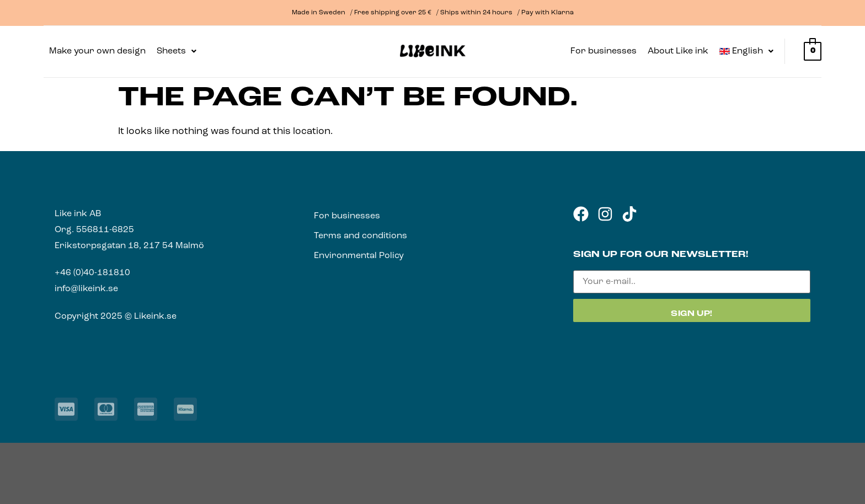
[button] (177, 51)
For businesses (604, 51)
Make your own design (97, 51)
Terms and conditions (361, 236)
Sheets (177, 51)
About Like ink (678, 51)
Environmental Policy (359, 256)
